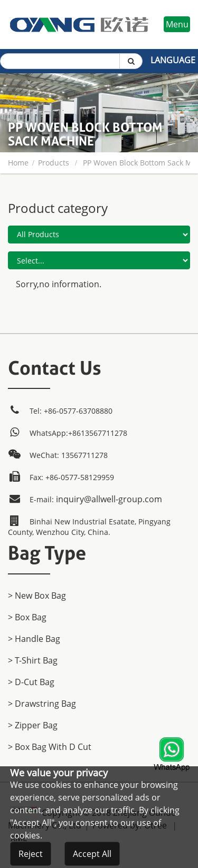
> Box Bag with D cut (50, 747)
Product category (58, 208)
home (18, 163)
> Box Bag (27, 617)
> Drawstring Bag (42, 704)
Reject (31, 854)
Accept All (92, 854)
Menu (177, 24)
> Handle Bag (34, 639)
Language (173, 60)
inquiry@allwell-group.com (109, 499)
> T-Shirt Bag (33, 660)
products (54, 163)
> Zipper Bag (33, 725)
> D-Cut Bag (31, 682)
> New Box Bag (37, 596)
